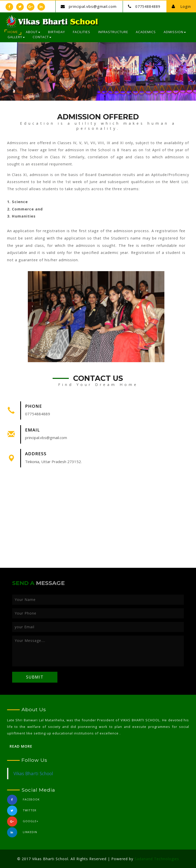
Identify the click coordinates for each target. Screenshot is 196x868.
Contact (42, 37)
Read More (21, 746)
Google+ (23, 823)
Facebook (23, 801)
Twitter (22, 812)
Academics (146, 32)
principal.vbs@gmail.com (93, 6)
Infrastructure (113, 32)
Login (181, 6)
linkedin (22, 834)
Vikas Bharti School (33, 773)
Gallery (16, 37)
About (33, 32)
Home (13, 32)
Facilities (82, 32)
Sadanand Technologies (157, 859)
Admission (175, 32)
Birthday (57, 32)
